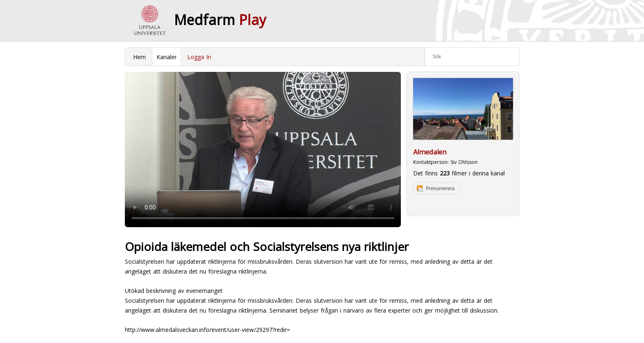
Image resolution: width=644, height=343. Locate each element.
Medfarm (220, 20)
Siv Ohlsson (464, 162)
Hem (139, 57)
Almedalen (430, 152)
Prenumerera (440, 189)
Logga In (199, 57)
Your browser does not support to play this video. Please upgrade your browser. (263, 150)
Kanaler (167, 57)
